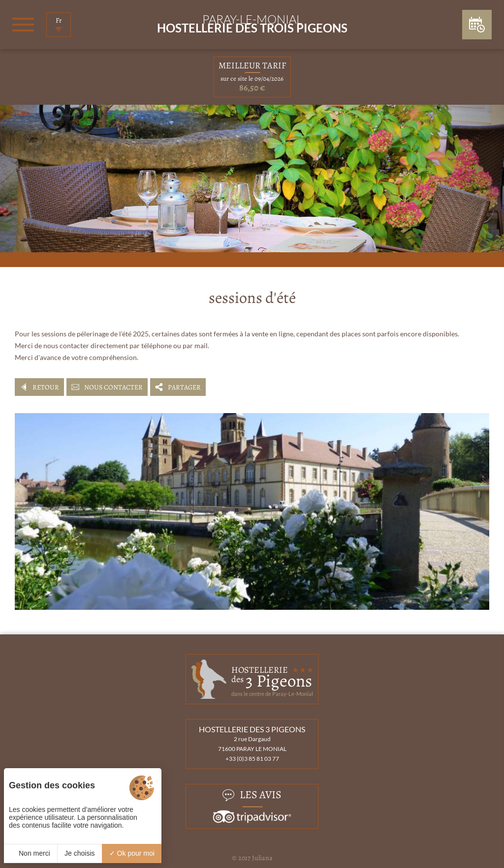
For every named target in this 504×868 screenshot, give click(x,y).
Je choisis (79, 853)
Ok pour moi (132, 853)
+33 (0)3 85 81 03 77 (252, 759)
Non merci (31, 853)
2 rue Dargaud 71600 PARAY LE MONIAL (252, 744)
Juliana (262, 858)
